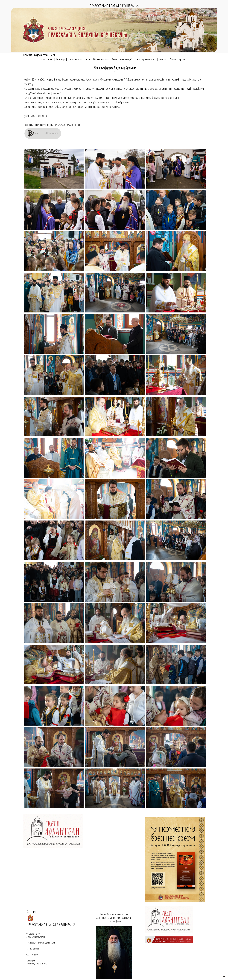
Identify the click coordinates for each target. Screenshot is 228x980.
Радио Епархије (177, 59)
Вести (53, 55)
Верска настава (101, 59)
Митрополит (47, 59)
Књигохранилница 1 (122, 59)
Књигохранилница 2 (146, 59)
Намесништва (75, 59)
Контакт (163, 59)
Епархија (61, 59)
